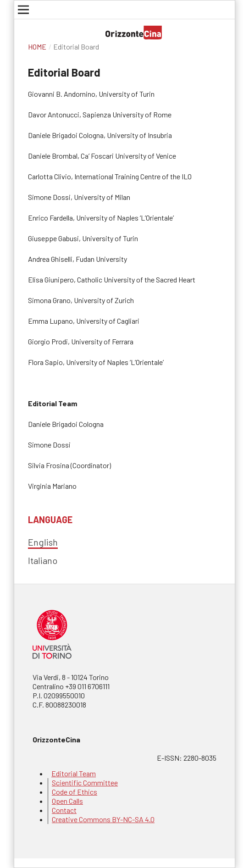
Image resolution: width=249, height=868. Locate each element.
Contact (64, 810)
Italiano (43, 560)
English (43, 542)
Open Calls (67, 801)
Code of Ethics (75, 792)
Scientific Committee (85, 782)
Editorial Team (74, 773)
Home (37, 47)
